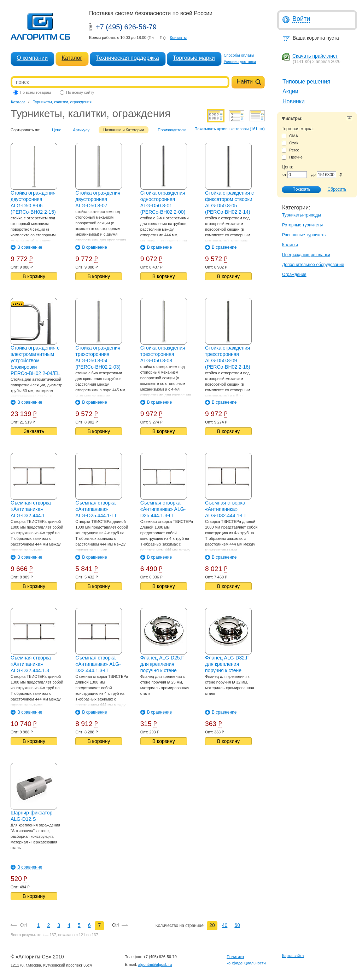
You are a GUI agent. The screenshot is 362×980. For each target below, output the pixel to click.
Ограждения (294, 275)
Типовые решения (306, 82)
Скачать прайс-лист (315, 56)
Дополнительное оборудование (313, 265)
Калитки (290, 245)
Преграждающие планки (306, 255)
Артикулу (81, 130)
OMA (290, 136)
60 (237, 925)
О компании (32, 58)
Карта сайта (293, 956)
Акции (290, 91)
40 (225, 925)
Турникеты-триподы (302, 215)
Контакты (178, 38)
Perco (291, 150)
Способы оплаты (239, 55)
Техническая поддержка (127, 58)
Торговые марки (194, 58)
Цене (57, 130)
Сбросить (337, 189)
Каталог (72, 58)
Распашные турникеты (304, 235)
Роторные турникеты (302, 225)
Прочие (292, 157)
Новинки (294, 101)
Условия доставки (240, 62)
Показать (298, 190)
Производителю (172, 130)
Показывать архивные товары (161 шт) (230, 129)
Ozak (290, 143)
